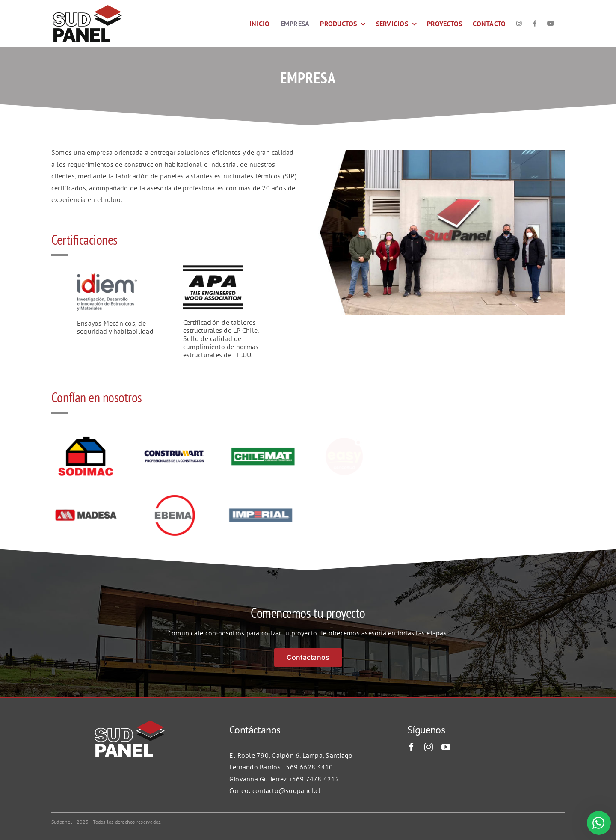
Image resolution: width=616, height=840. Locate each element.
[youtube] (446, 747)
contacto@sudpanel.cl (287, 790)
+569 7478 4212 (314, 779)
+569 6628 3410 (308, 767)
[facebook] (412, 747)
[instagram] (429, 747)
